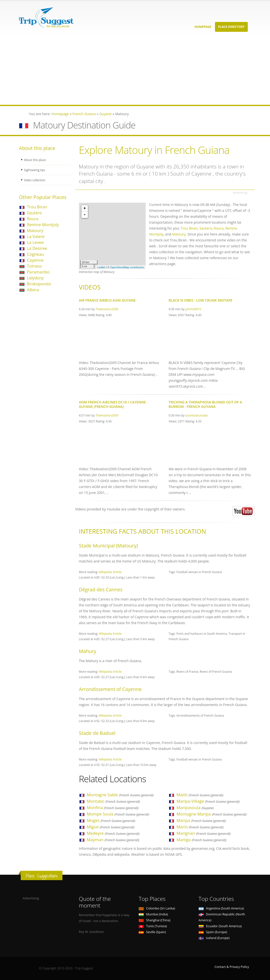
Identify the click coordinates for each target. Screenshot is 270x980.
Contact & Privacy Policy (232, 967)
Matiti (200, 795)
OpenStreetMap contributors (127, 267)
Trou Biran (37, 207)
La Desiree (37, 248)
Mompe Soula (118, 814)
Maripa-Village (208, 801)
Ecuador (220, 926)
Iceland (214, 938)
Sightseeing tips (35, 170)
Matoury (35, 230)
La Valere (36, 236)
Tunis (153, 926)
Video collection (35, 180)
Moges (111, 820)
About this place (36, 160)
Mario (200, 827)
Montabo (114, 801)
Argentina (221, 908)
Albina (33, 290)
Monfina (113, 808)
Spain (213, 932)
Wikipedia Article (110, 572)
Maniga (201, 840)
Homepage (203, 27)
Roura (33, 219)
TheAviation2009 (107, 309)
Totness (34, 266)
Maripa (201, 820)
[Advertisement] (135, 70)
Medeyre (113, 833)
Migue (111, 827)
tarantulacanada (197, 415)
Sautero (34, 213)
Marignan (203, 833)
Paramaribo (38, 272)
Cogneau (35, 254)
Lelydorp (35, 278)
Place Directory (231, 27)
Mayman (113, 840)
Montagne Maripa (212, 814)
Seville (152, 932)
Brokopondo (39, 284)
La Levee (35, 242)
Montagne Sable (120, 795)
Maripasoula (195, 808)
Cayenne (35, 260)
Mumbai (153, 914)
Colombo (157, 908)
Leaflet (101, 267)
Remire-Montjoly (43, 225)
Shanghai (154, 920)
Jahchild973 (193, 309)
